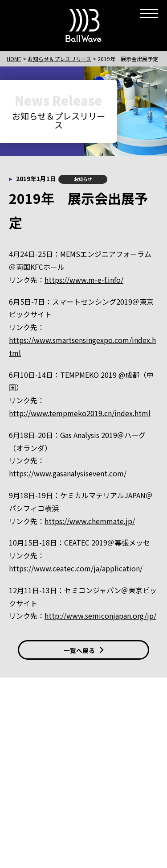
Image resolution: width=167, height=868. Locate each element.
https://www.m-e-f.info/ (84, 280)
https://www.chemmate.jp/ (90, 521)
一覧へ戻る (84, 650)
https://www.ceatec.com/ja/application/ (76, 568)
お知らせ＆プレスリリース (59, 59)
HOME (14, 59)
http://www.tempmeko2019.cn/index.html (80, 413)
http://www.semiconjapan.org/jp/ (100, 616)
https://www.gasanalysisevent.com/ (68, 473)
